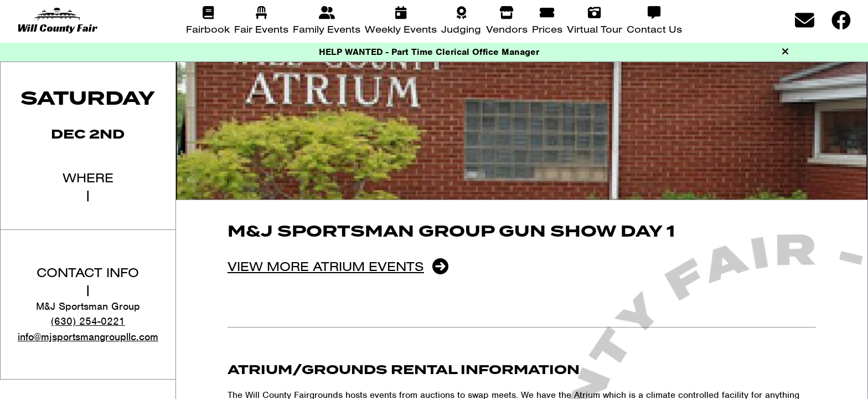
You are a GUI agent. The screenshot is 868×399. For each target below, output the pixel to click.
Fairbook (208, 29)
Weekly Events (401, 29)
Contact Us (654, 29)
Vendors (507, 29)
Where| (88, 186)
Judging (461, 29)
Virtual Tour (595, 29)
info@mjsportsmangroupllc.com (88, 337)
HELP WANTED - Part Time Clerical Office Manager (429, 52)
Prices (547, 29)
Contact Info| (88, 281)
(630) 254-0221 (88, 321)
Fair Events (261, 29)
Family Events (327, 29)
